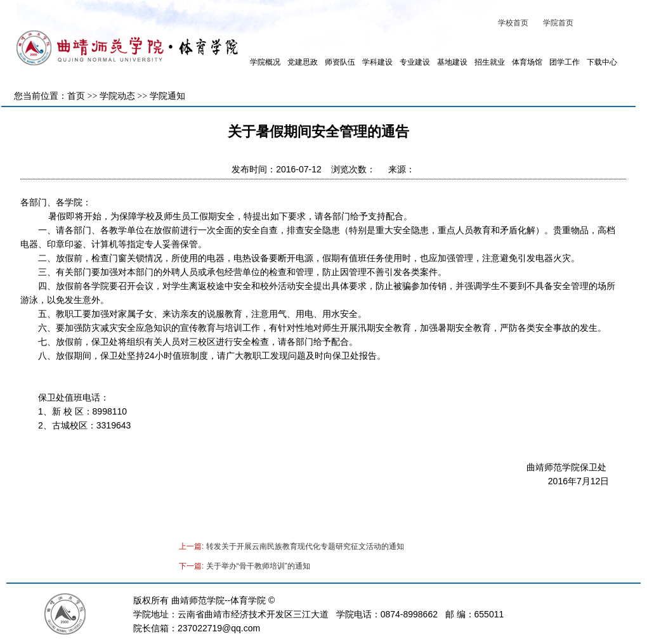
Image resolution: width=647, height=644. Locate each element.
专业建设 (415, 62)
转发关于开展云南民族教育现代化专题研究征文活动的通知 (305, 546)
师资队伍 (340, 62)
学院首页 (558, 23)
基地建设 (452, 62)
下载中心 (602, 62)
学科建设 (377, 62)
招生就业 (490, 62)
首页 (76, 96)
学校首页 (513, 23)
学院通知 (167, 96)
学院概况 (265, 62)
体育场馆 (527, 62)
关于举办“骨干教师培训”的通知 (258, 566)
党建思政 (303, 62)
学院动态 (117, 96)
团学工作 (565, 62)
